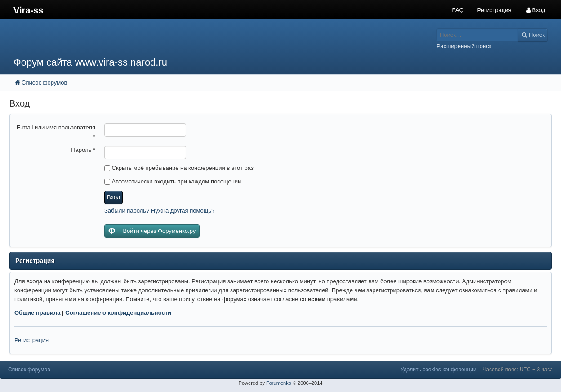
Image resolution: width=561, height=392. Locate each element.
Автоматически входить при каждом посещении (173, 181)
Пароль (83, 150)
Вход (114, 197)
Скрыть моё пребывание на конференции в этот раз (179, 168)
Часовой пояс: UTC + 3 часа (518, 370)
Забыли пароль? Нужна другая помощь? (159, 211)
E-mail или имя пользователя (56, 132)
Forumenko (279, 383)
